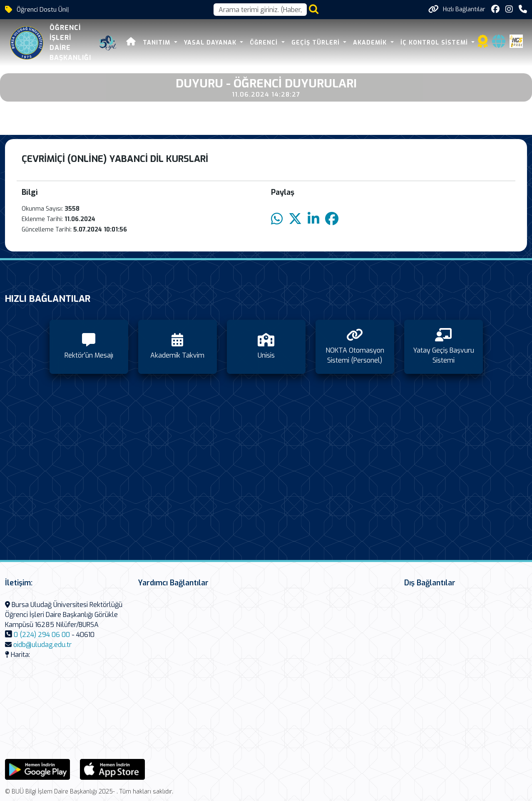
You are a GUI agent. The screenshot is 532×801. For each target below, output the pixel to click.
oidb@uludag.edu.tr (42, 645)
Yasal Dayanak (211, 43)
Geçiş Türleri (317, 43)
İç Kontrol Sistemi (435, 43)
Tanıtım (158, 43)
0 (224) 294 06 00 (42, 635)
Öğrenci (265, 43)
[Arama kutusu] (260, 10)
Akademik (371, 43)
